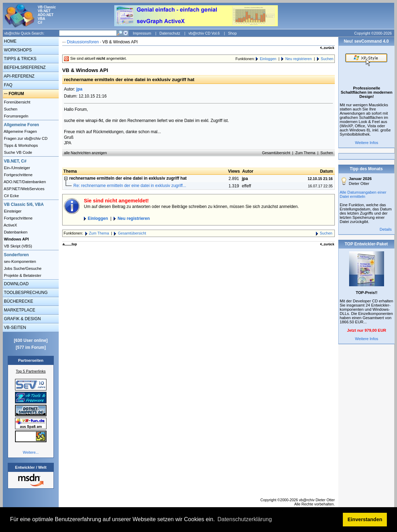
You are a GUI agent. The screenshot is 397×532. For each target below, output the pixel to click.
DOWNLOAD (16, 284)
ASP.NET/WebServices (24, 189)
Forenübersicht (17, 102)
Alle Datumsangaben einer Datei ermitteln (363, 194)
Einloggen (268, 59)
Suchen (10, 109)
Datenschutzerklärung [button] (245, 519)
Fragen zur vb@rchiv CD (25, 138)
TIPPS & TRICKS (20, 59)
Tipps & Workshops (20, 145)
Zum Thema (305, 153)
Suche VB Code (17, 152)
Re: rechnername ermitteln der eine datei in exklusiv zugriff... (130, 186)
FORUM (16, 94)
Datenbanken (15, 232)
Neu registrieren (298, 59)
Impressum (142, 33)
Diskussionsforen (83, 42)
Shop (232, 33)
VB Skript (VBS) (17, 246)
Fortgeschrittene (18, 175)
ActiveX (10, 225)
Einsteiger (12, 211)
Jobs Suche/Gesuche (22, 268)
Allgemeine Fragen (20, 131)
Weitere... (31, 452)
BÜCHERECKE (18, 301)
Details (386, 229)
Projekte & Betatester (22, 275)
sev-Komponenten (19, 261)
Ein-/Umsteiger (16, 168)
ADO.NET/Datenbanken (24, 182)
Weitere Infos (367, 143)
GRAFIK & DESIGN (22, 319)
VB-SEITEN (15, 328)
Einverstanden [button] (365, 519)
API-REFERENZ (19, 76)
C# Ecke (11, 196)
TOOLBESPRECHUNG (25, 293)
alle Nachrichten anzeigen (85, 153)
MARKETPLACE (19, 310)
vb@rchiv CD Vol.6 (204, 33)
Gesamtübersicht (276, 153)
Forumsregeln (16, 116)
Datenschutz (170, 33)
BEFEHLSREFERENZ (24, 67)
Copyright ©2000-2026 (373, 33)
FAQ (8, 85)
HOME (10, 41)
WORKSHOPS (17, 50)
